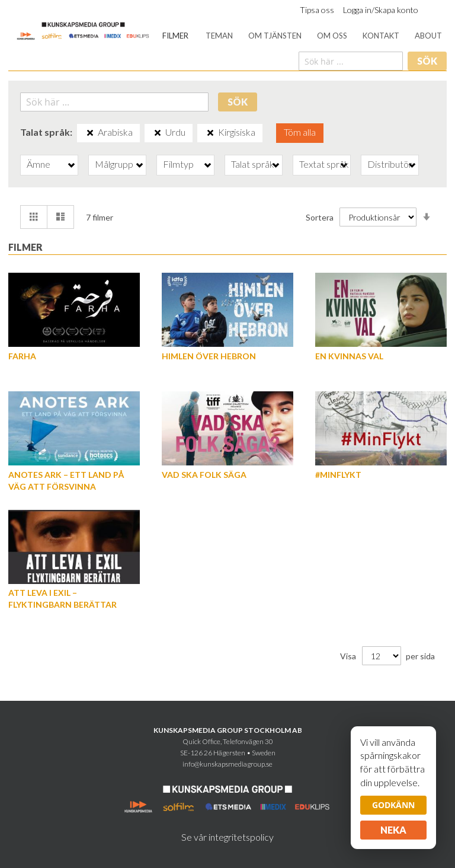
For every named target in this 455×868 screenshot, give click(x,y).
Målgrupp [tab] (114, 164)
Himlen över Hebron (209, 356)
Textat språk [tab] (324, 164)
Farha (22, 356)
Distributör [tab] (390, 164)
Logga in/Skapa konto (381, 10)
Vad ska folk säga (204, 475)
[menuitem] (175, 36)
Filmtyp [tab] (178, 164)
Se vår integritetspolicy (227, 837)
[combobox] (351, 61)
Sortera (320, 217)
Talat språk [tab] (253, 164)
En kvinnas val (349, 356)
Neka (393, 830)
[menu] (302, 36)
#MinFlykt (338, 475)
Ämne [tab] (39, 164)
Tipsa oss (317, 10)
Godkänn (393, 805)
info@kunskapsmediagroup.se (227, 764)
